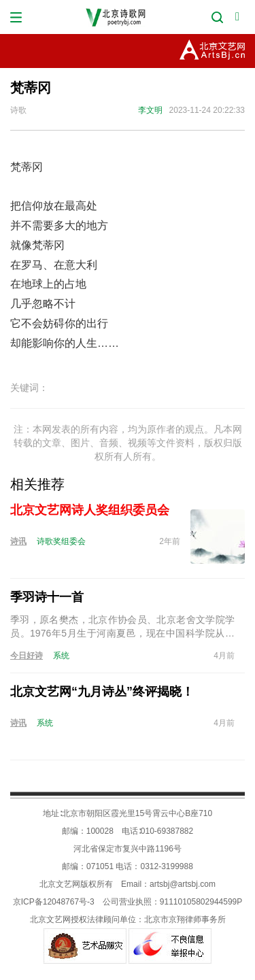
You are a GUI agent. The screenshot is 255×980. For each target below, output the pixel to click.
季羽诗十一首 (47, 597)
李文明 (150, 110)
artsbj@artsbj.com (183, 884)
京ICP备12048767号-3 (54, 902)
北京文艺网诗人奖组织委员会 (90, 510)
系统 (61, 656)
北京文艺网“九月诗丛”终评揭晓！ (102, 692)
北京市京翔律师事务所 (185, 919)
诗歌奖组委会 (61, 541)
